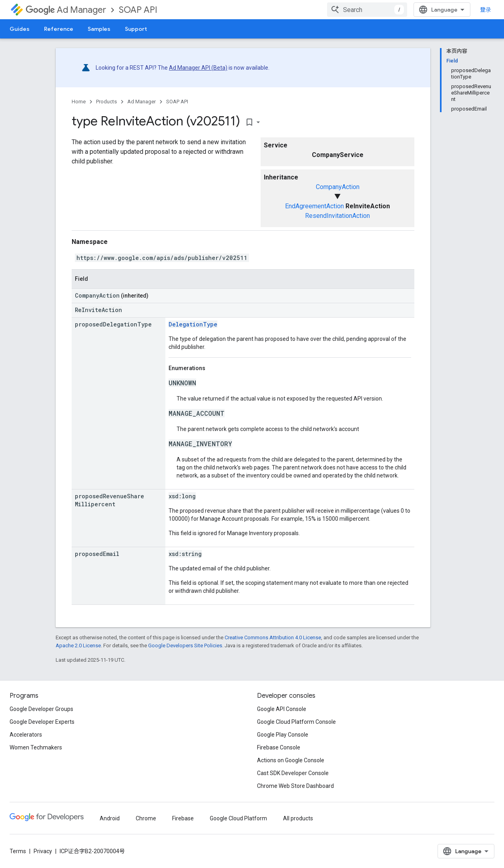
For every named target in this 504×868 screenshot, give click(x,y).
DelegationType (193, 324)
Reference (59, 29)
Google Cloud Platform (238, 818)
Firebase (183, 818)
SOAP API (138, 10)
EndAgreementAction (314, 206)
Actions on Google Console (291, 760)
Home (79, 102)
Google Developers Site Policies (185, 645)
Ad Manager (66, 10)
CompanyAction (338, 187)
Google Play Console (283, 735)
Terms (18, 851)
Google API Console (282, 709)
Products (106, 102)
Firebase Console (279, 747)
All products (298, 818)
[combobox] (367, 10)
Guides (20, 29)
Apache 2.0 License (78, 645)
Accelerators (26, 735)
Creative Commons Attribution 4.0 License (273, 637)
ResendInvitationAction (337, 216)
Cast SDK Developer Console (293, 773)
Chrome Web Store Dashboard (295, 786)
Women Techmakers (36, 747)
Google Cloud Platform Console (296, 722)
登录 (486, 10)
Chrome (146, 818)
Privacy (43, 851)
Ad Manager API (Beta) (198, 68)
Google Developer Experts (42, 722)
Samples (99, 29)
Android (110, 818)
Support (136, 29)
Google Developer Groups (41, 709)
